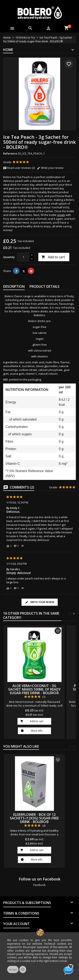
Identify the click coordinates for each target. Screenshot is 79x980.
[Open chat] (68, 969)
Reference (10, 153)
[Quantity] (23, 257)
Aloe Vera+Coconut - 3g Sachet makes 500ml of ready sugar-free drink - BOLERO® (34, 689)
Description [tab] (14, 286)
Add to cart (53, 257)
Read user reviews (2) (19, 168)
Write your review (50, 168)
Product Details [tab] (44, 286)
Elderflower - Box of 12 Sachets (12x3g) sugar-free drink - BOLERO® (34, 818)
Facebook (39, 885)
